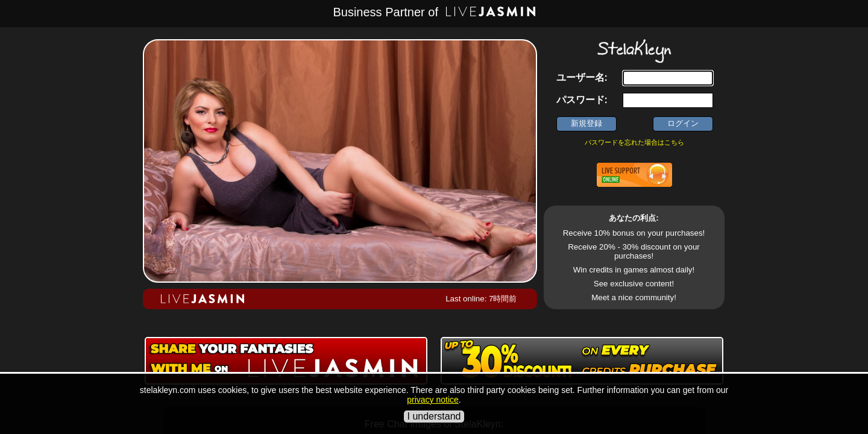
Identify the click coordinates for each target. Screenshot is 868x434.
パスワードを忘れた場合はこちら (634, 142)
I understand (434, 416)
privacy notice (433, 400)
